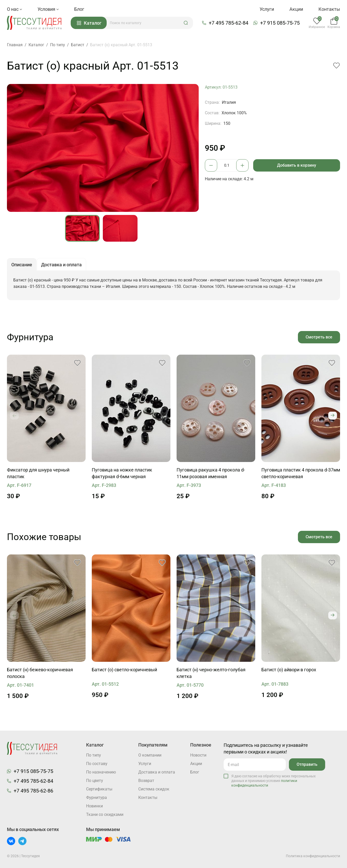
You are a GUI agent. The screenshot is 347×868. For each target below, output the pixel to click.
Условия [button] (48, 9)
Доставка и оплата (157, 772)
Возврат (146, 781)
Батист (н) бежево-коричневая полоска (40, 673)
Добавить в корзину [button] (297, 165)
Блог (79, 9)
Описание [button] (22, 265)
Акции (296, 9)
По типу (94, 755)
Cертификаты (99, 789)
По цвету (95, 781)
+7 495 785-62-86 (33, 791)
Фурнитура (97, 798)
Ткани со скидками (105, 814)
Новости (198, 755)
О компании (150, 755)
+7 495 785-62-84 (229, 23)
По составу (97, 764)
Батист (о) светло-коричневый (124, 670)
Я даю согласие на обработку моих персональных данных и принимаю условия (273, 781)
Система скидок (154, 789)
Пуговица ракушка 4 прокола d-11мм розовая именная (211, 473)
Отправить (307, 764)
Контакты (329, 9)
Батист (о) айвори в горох (289, 670)
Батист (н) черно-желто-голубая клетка (211, 673)
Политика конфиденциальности (313, 856)
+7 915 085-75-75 (280, 23)
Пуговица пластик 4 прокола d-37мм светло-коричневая (301, 473)
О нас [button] (15, 9)
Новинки (94, 806)
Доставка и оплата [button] (61, 265)
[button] (186, 23)
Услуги (267, 9)
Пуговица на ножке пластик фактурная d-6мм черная (122, 473)
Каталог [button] (89, 23)
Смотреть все (319, 337)
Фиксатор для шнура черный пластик (38, 473)
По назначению (101, 772)
